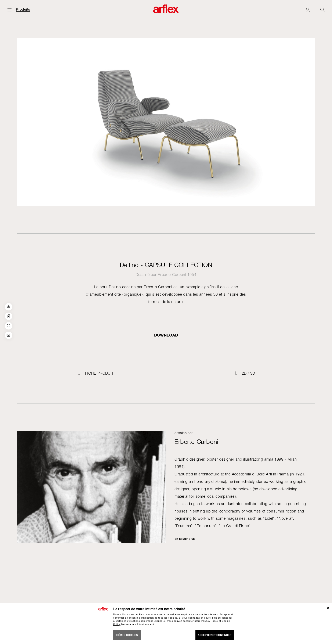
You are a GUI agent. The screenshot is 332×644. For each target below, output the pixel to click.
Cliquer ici (159, 621)
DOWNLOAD (166, 335)
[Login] (308, 10)
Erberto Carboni (172, 275)
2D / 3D (248, 373)
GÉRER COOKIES (127, 635)
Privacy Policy (210, 621)
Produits (23, 10)
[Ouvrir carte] (10, 10)
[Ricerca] (322, 10)
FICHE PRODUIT (99, 373)
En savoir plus (185, 539)
